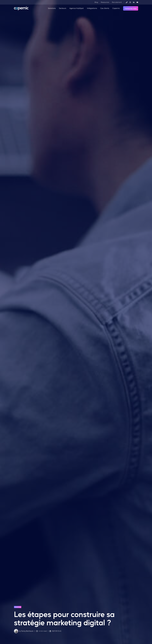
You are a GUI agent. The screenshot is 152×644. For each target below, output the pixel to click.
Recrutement (117, 2)
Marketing (18, 607)
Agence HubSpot (77, 8)
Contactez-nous (131, 8)
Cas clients (105, 8)
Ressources (105, 2)
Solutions (52, 8)
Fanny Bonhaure (27, 631)
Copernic (116, 8)
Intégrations (92, 8)
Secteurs (63, 8)
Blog (96, 2)
